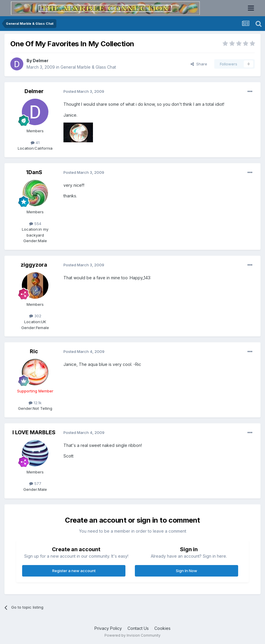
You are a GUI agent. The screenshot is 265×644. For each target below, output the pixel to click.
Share (199, 64)
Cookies (162, 628)
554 (35, 224)
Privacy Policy (108, 628)
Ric (34, 351)
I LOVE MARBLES (34, 432)
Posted (84, 91)
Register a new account (74, 571)
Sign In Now (187, 571)
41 (35, 143)
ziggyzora (34, 265)
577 (35, 483)
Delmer (41, 61)
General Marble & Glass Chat (88, 67)
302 (35, 316)
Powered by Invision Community (132, 635)
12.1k (35, 403)
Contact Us (138, 628)
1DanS (34, 172)
